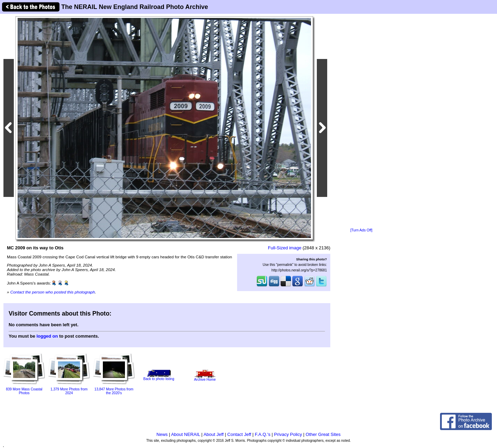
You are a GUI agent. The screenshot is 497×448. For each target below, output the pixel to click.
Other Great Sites (323, 434)
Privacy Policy (288, 434)
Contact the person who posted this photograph (53, 292)
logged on (47, 336)
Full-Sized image (285, 248)
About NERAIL (186, 434)
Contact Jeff (239, 434)
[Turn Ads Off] (361, 230)
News (162, 434)
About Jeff (214, 434)
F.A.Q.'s (262, 434)
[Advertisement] (361, 121)
